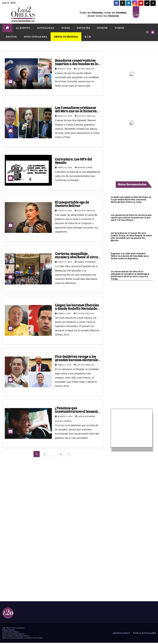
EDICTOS (11, 37)
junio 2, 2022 (65, 313)
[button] (147, 32)
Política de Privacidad (144, 633)
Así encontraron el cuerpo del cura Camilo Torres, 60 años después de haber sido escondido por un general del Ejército (131, 237)
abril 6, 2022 (65, 365)
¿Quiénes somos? (121, 633)
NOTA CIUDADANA (35, 37)
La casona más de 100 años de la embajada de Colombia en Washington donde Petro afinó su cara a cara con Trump (130, 275)
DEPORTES (83, 28)
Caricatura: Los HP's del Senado (73, 161)
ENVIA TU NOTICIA (66, 37)
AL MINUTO (23, 28)
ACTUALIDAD (46, 28)
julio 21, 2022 (65, 262)
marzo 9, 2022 (66, 416)
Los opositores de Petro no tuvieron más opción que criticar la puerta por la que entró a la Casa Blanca (131, 217)
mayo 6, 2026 (65, 69)
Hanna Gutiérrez (85, 262)
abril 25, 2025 (65, 167)
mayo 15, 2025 (65, 116)
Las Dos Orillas (84, 69)
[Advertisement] (132, 370)
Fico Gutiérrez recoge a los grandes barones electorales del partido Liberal (77, 360)
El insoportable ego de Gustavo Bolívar (72, 204)
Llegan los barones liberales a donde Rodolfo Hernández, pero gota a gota (77, 308)
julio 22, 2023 (65, 210)
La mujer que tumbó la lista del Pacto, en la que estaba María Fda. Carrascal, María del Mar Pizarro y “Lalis (131, 199)
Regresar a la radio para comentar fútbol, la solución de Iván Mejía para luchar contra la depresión (130, 256)
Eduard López (84, 167)
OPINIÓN (102, 28)
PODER (65, 28)
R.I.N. (88, 37)
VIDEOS (119, 28)
